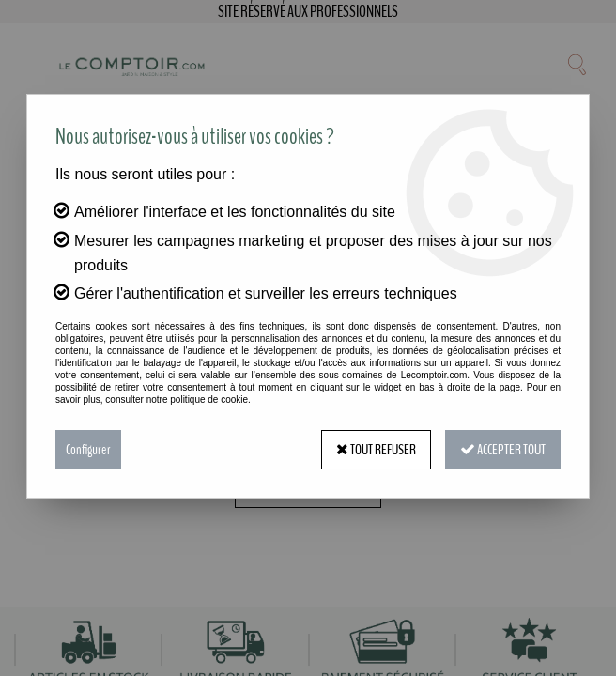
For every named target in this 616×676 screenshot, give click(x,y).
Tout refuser (376, 450)
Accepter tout (503, 450)
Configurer (88, 450)
